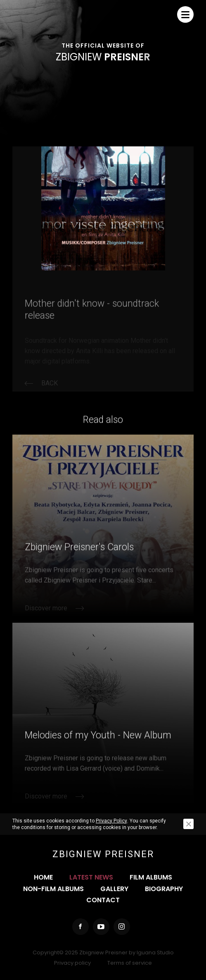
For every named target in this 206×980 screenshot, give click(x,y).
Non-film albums (53, 889)
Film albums (151, 877)
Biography (164, 889)
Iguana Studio (155, 953)
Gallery (114, 889)
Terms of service (130, 963)
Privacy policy (72, 963)
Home (43, 877)
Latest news (91, 877)
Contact (103, 900)
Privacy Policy (111, 821)
